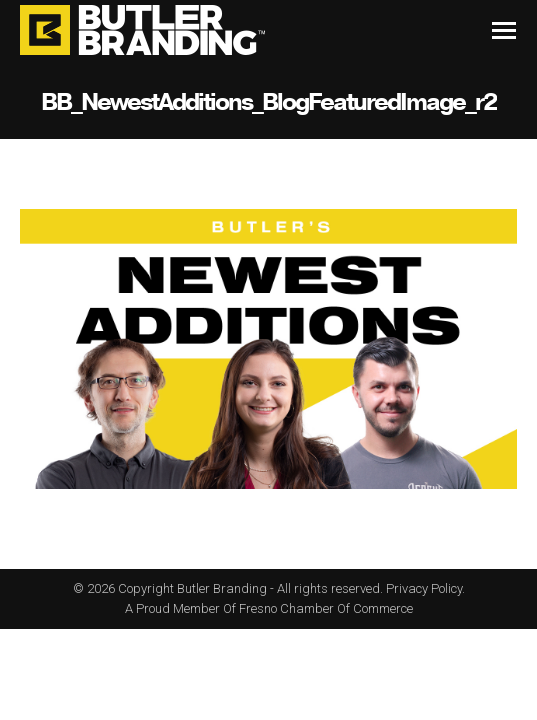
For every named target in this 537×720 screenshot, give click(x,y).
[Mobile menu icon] (504, 30)
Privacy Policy (424, 588)
